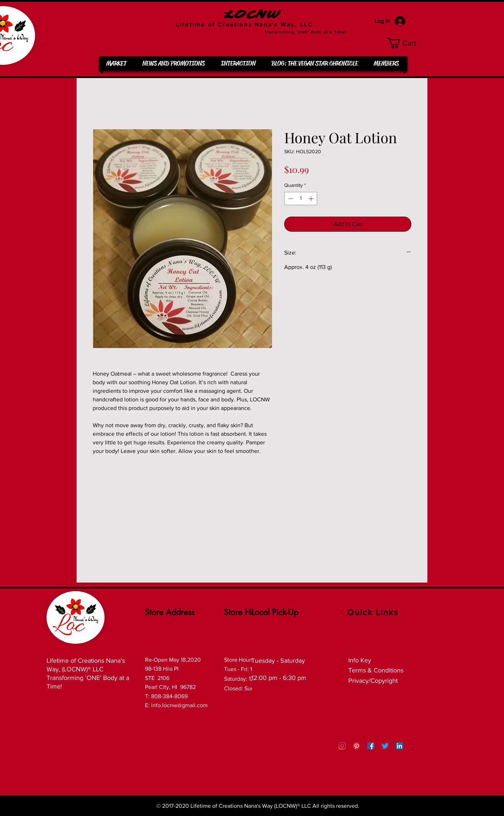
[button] (407, 43)
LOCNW (252, 15)
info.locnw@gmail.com (179, 705)
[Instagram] (342, 746)
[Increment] (312, 199)
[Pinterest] (357, 746)
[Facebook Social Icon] (371, 746)
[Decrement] (290, 199)
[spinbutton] (301, 199)
